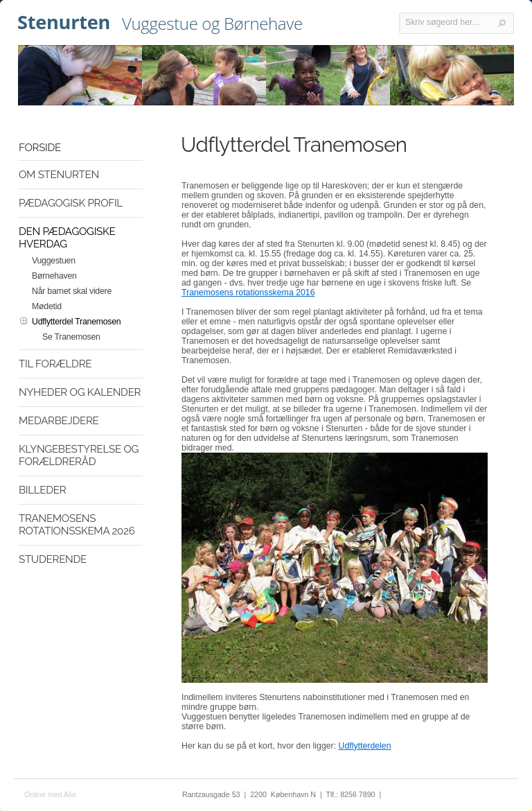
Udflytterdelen (365, 746)
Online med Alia (50, 794)
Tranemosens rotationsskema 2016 (248, 293)
